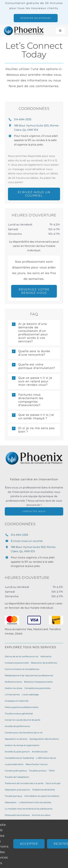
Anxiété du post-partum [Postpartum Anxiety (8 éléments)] (17, 752)
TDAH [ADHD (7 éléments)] (52, 771)
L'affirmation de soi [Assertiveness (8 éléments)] (46, 758)
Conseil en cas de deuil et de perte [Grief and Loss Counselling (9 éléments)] (23, 720)
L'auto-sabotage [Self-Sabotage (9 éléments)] (30, 694)
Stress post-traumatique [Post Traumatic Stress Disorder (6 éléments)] (17, 815)
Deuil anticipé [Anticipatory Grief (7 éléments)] (53, 783)
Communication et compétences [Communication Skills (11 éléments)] (22, 669)
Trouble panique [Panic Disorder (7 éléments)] (13, 796)
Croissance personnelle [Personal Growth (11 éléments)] (17, 663)
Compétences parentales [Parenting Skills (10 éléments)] (37, 688)
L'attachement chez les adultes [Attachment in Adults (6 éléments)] (35, 802)
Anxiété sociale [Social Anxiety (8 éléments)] (40, 752)
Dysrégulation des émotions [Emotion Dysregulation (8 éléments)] (44, 739)
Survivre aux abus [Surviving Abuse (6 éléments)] (41, 815)
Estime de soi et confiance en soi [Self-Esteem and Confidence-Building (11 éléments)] (22, 656)
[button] (34, 333)
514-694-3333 (23, 119)
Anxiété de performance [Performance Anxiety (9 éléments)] (17, 726)
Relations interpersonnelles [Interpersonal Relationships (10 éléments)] (38, 682)
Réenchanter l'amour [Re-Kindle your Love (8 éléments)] (37, 764)
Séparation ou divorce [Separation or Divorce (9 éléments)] (16, 739)
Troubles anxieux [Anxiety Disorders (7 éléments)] (38, 771)
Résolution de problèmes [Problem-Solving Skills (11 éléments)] (44, 663)
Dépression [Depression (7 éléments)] (11, 802)
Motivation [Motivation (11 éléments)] (46, 656)
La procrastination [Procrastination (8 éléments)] (14, 764)
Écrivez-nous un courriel (27, 541)
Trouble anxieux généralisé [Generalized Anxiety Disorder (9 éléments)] (19, 713)
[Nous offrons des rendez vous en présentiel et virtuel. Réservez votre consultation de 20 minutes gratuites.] (36, 18)
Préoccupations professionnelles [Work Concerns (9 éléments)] (22, 707)
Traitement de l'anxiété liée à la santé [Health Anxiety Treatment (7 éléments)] (24, 783)
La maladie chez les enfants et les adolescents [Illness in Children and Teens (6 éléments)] (29, 809)
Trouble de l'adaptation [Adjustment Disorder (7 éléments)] (17, 777)
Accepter (29, 844)
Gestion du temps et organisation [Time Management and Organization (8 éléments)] (22, 745)
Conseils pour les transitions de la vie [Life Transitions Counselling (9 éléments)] (24, 733)
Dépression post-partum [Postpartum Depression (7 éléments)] (18, 790)
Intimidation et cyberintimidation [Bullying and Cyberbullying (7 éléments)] (42, 796)
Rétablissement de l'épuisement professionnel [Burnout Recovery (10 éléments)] (29, 675)
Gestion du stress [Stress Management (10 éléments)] (14, 688)
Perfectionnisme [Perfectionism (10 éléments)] (13, 682)
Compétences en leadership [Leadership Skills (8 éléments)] (19, 758)
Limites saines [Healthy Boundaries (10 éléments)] (12, 694)
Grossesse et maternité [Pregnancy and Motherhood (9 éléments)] (17, 701)
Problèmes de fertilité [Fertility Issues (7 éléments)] (44, 790)
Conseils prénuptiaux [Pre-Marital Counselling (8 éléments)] (16, 771)
